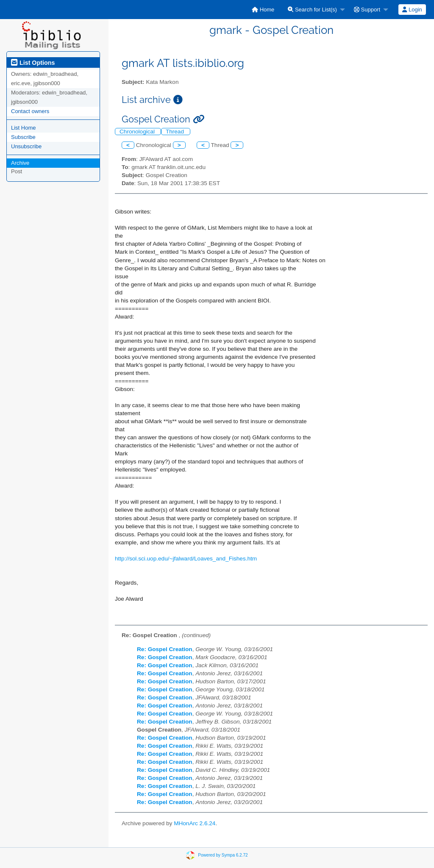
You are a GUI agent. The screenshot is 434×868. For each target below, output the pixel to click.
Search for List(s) (312, 10)
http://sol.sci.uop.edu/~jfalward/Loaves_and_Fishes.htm (186, 559)
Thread (176, 132)
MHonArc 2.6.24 (195, 823)
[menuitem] (263, 10)
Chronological (138, 132)
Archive (20, 163)
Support (367, 10)
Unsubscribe (26, 146)
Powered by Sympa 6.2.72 (223, 855)
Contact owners (30, 111)
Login (412, 10)
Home (263, 10)
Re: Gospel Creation (165, 649)
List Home (24, 128)
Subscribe (23, 137)
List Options (33, 63)
